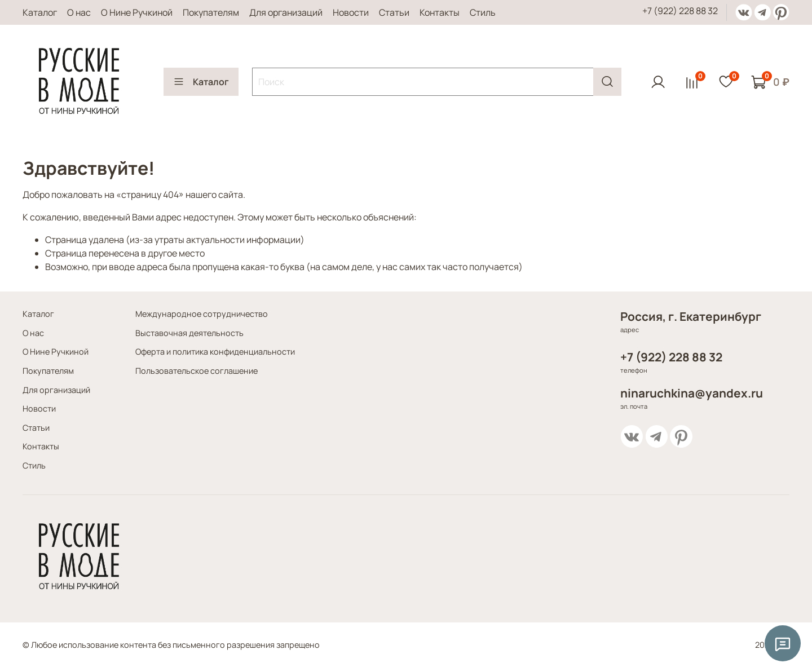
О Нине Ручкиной (137, 12)
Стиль (483, 12)
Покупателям (211, 12)
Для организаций (286, 12)
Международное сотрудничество (202, 314)
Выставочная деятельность (189, 333)
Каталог (40, 12)
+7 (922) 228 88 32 (680, 11)
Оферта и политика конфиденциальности (215, 352)
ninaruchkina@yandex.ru (692, 393)
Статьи (394, 12)
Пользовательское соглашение (197, 371)
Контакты (440, 12)
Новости (351, 12)
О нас (79, 12)
